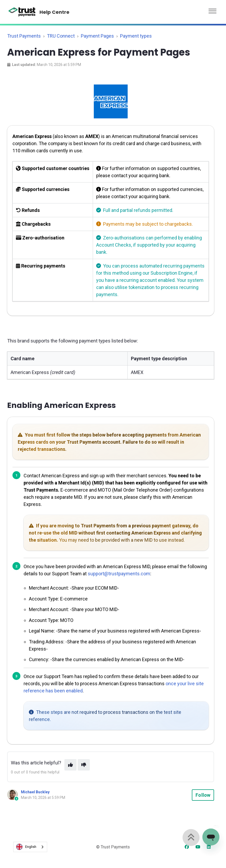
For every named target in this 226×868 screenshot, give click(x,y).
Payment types (136, 36)
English (26, 847)
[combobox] (30, 847)
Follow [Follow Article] (203, 795)
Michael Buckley (35, 792)
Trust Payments (24, 36)
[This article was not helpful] (84, 765)
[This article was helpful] (70, 765)
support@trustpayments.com (119, 574)
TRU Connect (61, 36)
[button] (212, 10)
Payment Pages (97, 36)
